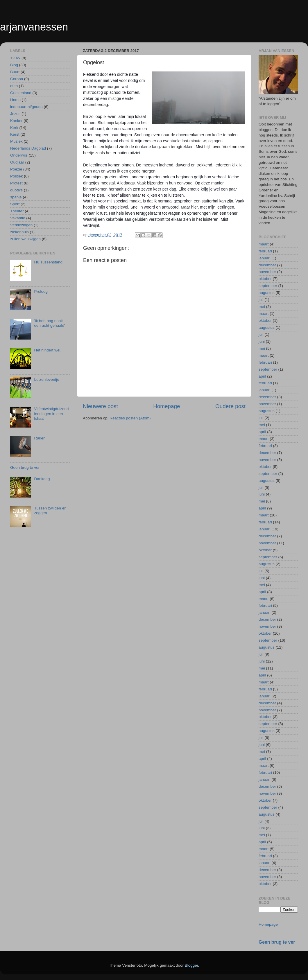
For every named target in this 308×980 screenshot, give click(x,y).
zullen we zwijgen (25, 239)
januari (265, 258)
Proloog (41, 291)
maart (264, 244)
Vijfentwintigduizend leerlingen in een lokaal (51, 413)
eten (14, 86)
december (267, 265)
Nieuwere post (100, 406)
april (262, 376)
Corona (17, 79)
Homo (15, 100)
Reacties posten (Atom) (130, 418)
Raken (40, 438)
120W (15, 58)
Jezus (15, 114)
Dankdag (42, 479)
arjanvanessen (34, 27)
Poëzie (16, 169)
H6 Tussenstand (48, 262)
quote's (16, 190)
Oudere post (230, 406)
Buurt (15, 72)
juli (261, 300)
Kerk (14, 128)
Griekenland (21, 93)
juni (262, 341)
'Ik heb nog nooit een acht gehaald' (49, 323)
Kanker (16, 121)
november (267, 272)
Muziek (16, 141)
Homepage (166, 406)
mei (262, 307)
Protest (16, 183)
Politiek (17, 176)
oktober (265, 279)
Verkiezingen (21, 225)
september (268, 286)
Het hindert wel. (48, 350)
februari (265, 251)
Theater (17, 211)
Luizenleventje (46, 379)
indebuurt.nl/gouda (26, 107)
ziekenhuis (19, 232)
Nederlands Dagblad (28, 148)
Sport (15, 204)
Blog (14, 65)
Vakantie (18, 218)
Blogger (191, 965)
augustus (267, 293)
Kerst (15, 134)
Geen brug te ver (25, 467)
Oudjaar (17, 162)
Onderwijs (19, 155)
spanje (16, 197)
